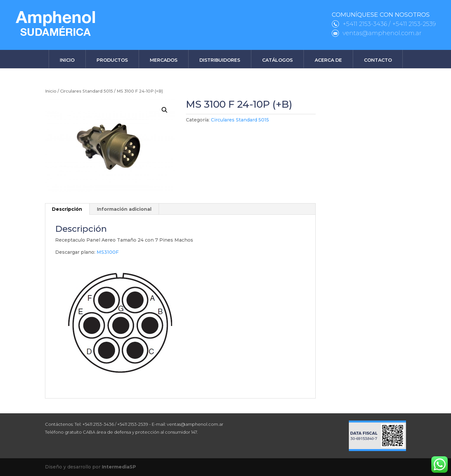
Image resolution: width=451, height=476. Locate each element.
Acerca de (328, 60)
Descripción (67, 209)
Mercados (164, 60)
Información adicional (124, 209)
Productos (112, 60)
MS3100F (108, 252)
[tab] (67, 209)
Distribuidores (220, 60)
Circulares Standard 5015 (87, 91)
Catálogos (277, 60)
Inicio (67, 60)
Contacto (378, 60)
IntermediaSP (119, 467)
